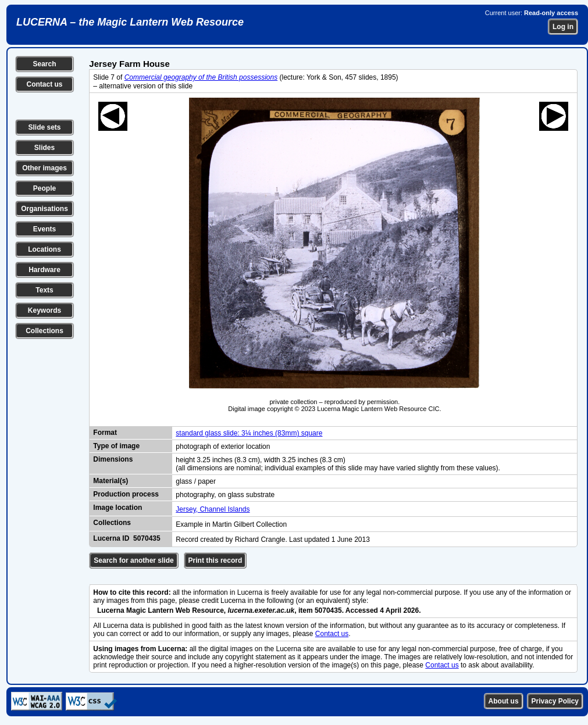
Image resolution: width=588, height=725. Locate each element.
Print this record (215, 560)
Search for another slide (133, 560)
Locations (44, 249)
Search (44, 64)
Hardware (44, 270)
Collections (44, 331)
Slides (44, 148)
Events (44, 229)
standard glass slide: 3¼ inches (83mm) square (249, 433)
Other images (44, 168)
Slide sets (44, 127)
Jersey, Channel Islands (213, 509)
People (44, 188)
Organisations (44, 209)
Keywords (44, 310)
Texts (44, 290)
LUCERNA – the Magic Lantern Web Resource (130, 22)
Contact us (44, 84)
